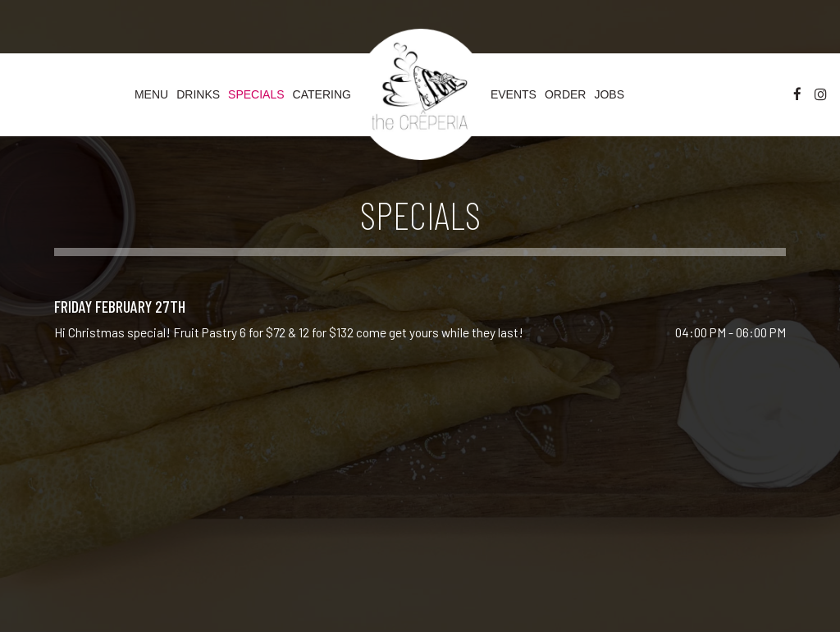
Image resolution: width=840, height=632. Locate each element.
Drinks (198, 94)
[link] (421, 94)
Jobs (609, 94)
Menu (151, 94)
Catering (322, 94)
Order (566, 94)
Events (514, 94)
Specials (256, 94)
